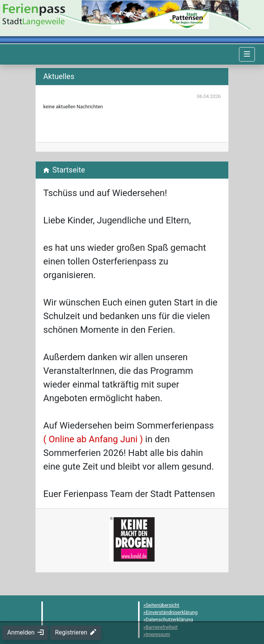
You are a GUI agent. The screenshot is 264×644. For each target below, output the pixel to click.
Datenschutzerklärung (169, 619)
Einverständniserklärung (172, 612)
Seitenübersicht (163, 605)
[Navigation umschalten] (247, 54)
